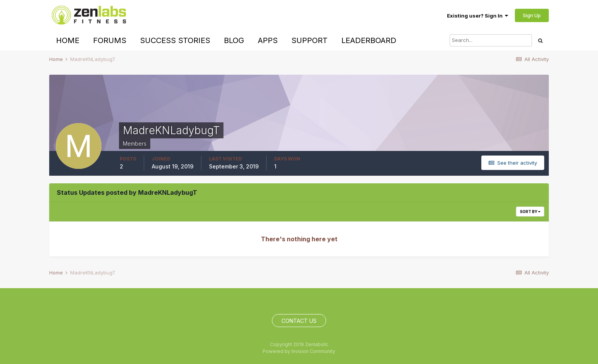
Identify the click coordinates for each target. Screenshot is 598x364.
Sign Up (532, 15)
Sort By (530, 212)
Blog (234, 40)
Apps (268, 40)
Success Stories (175, 40)
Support (309, 40)
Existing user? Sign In (477, 16)
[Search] (491, 40)
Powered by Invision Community (299, 351)
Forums (110, 40)
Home (68, 40)
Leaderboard (369, 40)
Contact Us (299, 321)
